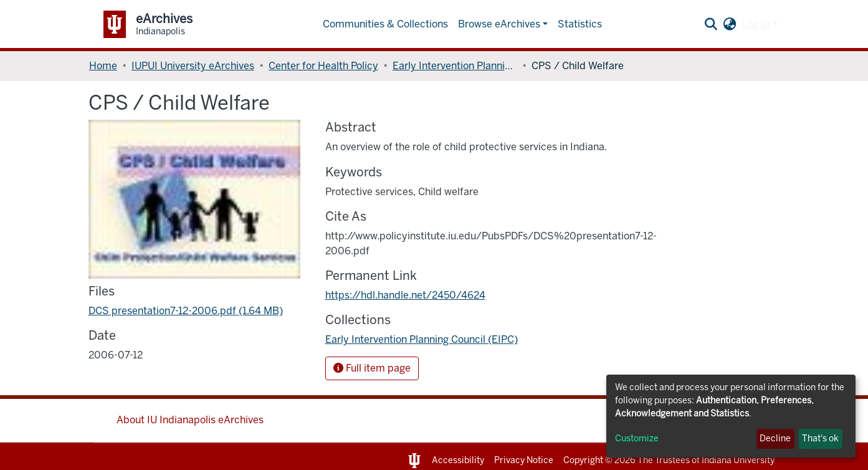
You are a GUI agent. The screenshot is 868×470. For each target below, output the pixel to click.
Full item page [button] (372, 368)
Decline (775, 439)
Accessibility (458, 460)
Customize (637, 439)
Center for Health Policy (323, 66)
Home (103, 66)
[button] (729, 24)
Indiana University (738, 460)
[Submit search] (711, 24)
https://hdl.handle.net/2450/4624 (405, 295)
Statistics (580, 24)
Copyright (583, 460)
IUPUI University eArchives (193, 66)
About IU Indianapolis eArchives (190, 420)
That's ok (820, 439)
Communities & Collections (385, 24)
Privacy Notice (524, 460)
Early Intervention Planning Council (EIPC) (455, 66)
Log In (756, 24)
